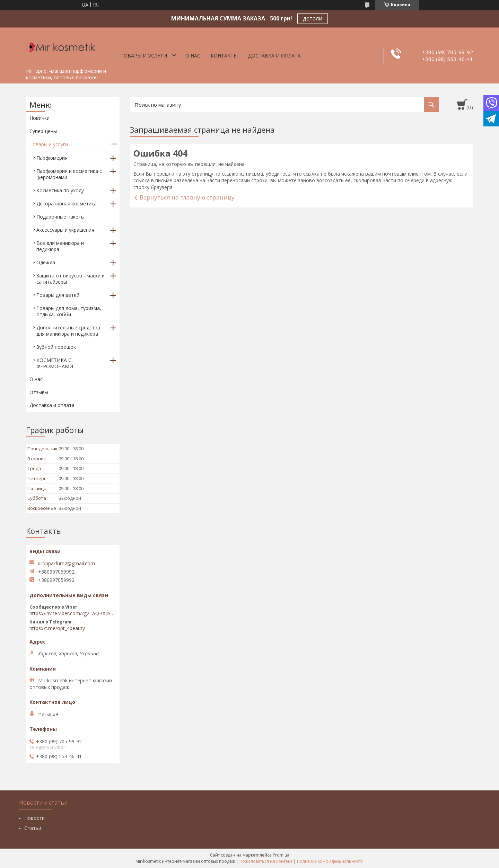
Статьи (33, 828)
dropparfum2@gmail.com (66, 564)
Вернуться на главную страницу (187, 197)
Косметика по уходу (60, 190)
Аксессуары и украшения (65, 230)
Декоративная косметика (67, 203)
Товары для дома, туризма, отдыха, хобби (69, 311)
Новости (34, 818)
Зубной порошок (56, 347)
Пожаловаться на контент (266, 861)
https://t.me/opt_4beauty (57, 628)
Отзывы (39, 392)
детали (313, 18)
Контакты (224, 56)
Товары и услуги (144, 56)
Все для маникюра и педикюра (60, 246)
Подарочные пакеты (60, 217)
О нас (193, 56)
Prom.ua (281, 855)
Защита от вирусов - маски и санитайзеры (71, 279)
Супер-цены (43, 131)
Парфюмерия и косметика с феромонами (69, 174)
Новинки (40, 118)
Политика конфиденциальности (330, 861)
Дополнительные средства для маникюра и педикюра (68, 331)
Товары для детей (58, 295)
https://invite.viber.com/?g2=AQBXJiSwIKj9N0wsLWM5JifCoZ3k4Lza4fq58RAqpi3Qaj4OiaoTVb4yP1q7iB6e (73, 613)
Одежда (46, 262)
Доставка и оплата (274, 56)
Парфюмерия (52, 158)
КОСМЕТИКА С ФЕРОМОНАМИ (55, 363)
